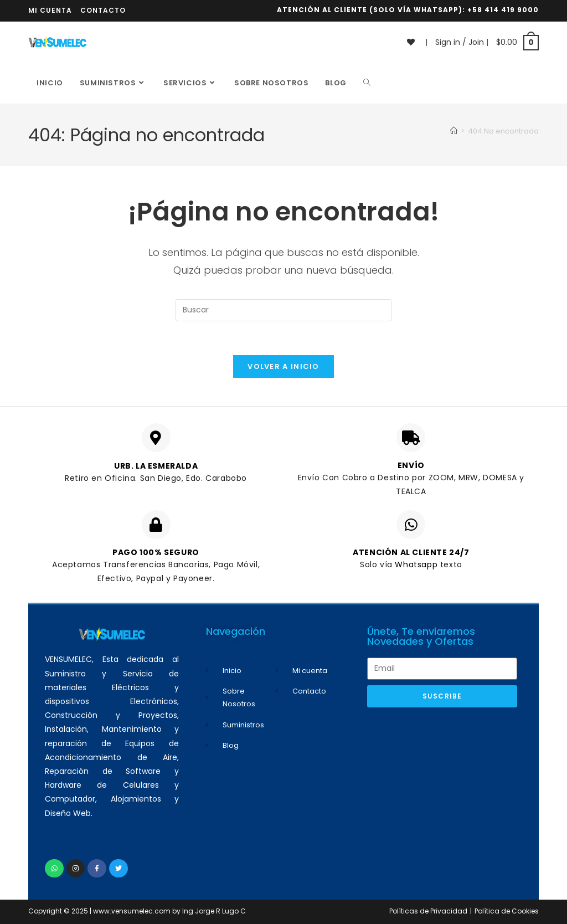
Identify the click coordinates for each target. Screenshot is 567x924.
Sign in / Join (460, 42)
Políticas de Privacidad (428, 911)
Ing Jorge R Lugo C (214, 911)
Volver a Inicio (283, 366)
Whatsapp (417, 564)
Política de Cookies (507, 911)
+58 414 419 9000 (503, 10)
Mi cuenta (50, 10)
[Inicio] (454, 131)
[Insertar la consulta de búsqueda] (283, 310)
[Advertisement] (442, 788)
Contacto (103, 10)
